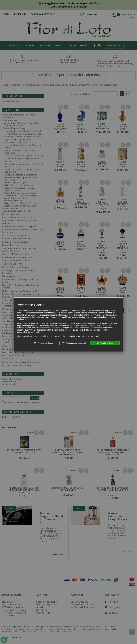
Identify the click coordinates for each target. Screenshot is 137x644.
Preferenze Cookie (43, 343)
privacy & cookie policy (91, 336)
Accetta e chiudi (105, 343)
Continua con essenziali (74, 343)
